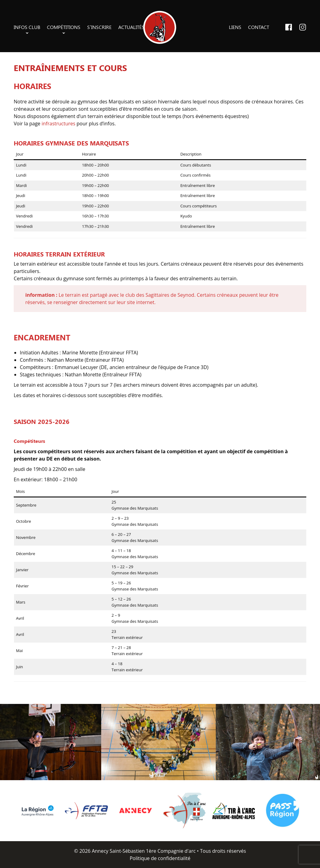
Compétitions (64, 27)
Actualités (131, 27)
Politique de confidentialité (160, 858)
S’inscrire (99, 27)
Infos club (27, 27)
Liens (235, 27)
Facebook (289, 27)
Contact (259, 27)
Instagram (303, 27)
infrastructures (59, 124)
